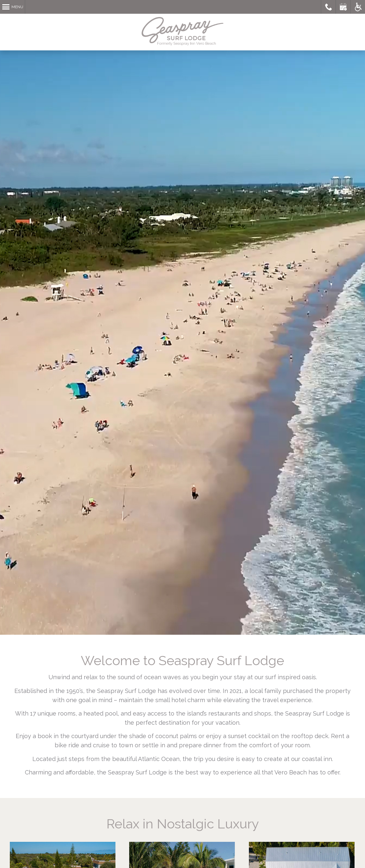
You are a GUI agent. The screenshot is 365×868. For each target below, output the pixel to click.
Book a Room (343, 7)
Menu (17, 7)
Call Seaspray (329, 7)
